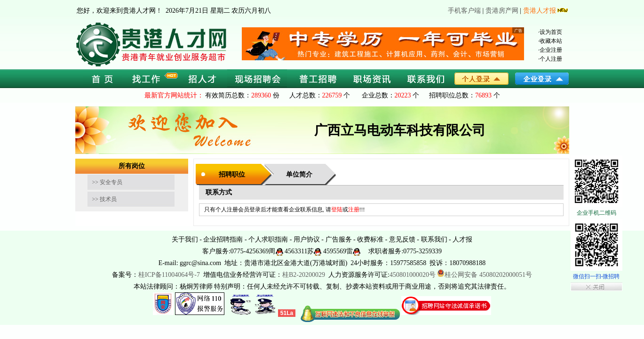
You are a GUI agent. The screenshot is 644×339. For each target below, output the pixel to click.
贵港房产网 (502, 11)
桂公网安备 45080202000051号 (485, 275)
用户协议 (307, 239)
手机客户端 (464, 11)
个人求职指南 (268, 239)
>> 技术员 (105, 199)
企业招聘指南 (223, 239)
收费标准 (370, 239)
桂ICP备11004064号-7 (169, 275)
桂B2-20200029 (305, 275)
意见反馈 (402, 239)
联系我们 (434, 239)
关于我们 (185, 239)
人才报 (462, 239)
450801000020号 (413, 275)
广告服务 (339, 239)
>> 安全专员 (107, 182)
